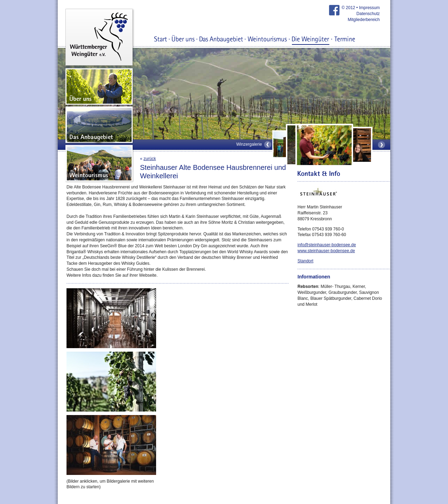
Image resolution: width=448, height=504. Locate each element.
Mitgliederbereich (364, 20)
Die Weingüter (311, 40)
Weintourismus (267, 40)
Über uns (183, 40)
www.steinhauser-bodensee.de (326, 251)
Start (161, 40)
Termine (345, 40)
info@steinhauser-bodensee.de (327, 245)
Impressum (369, 8)
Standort (305, 261)
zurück (150, 159)
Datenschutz (368, 14)
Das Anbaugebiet (221, 40)
